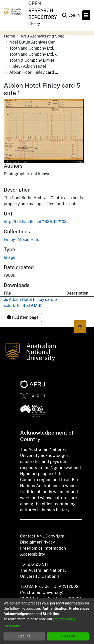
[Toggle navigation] (86, 15)
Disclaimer (30, 542)
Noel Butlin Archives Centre (34, 42)
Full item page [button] (23, 317)
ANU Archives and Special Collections (45, 36)
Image (10, 257)
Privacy (48, 542)
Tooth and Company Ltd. (32, 48)
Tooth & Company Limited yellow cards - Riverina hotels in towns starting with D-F (34, 60)
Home (10, 36)
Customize (12, 626)
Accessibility (33, 554)
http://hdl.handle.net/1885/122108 (35, 222)
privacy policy (64, 619)
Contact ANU (33, 536)
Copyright (55, 536)
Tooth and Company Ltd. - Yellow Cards (34, 54)
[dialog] (47, 621)
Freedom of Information (43, 548)
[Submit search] (65, 15)
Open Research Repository (43, 10)
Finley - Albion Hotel (28, 66)
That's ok (68, 636)
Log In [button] (74, 15)
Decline (24, 636)
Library (34, 24)
